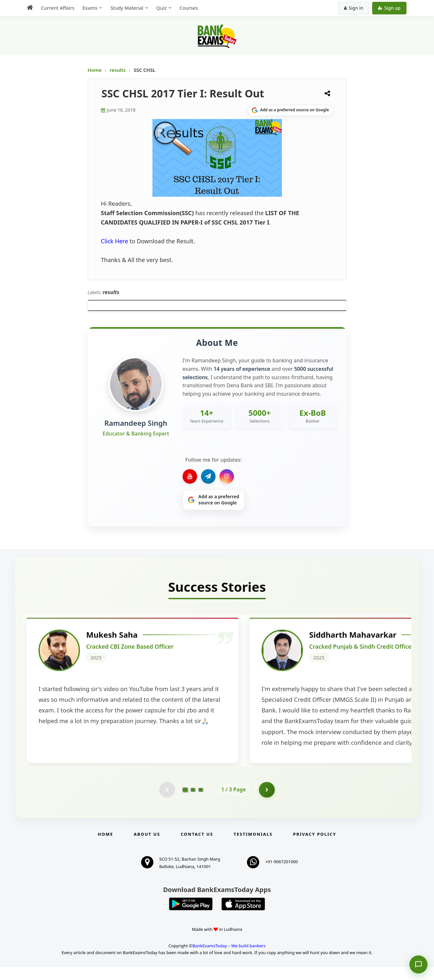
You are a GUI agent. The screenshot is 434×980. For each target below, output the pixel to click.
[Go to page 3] (201, 802)
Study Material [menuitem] (127, 8)
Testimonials (253, 847)
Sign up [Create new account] (389, 8)
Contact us (197, 847)
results (118, 70)
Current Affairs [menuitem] (58, 8)
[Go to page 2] (193, 802)
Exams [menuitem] (90, 8)
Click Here (115, 241)
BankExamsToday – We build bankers (229, 959)
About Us (147, 847)
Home (95, 70)
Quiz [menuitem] (161, 8)
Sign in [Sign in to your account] (354, 8)
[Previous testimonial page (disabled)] (167, 802)
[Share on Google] (290, 110)
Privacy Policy (315, 847)
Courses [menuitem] (189, 8)
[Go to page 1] (185, 802)
